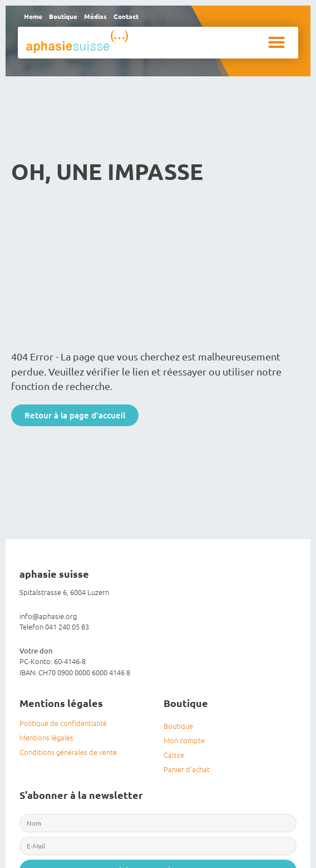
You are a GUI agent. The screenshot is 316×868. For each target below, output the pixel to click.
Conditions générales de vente (68, 752)
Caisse (174, 755)
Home (33, 16)
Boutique (63, 16)
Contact (126, 16)
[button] (276, 42)
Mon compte (184, 740)
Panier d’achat (187, 769)
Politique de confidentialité (63, 723)
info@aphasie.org (48, 616)
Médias (95, 16)
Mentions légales (46, 737)
